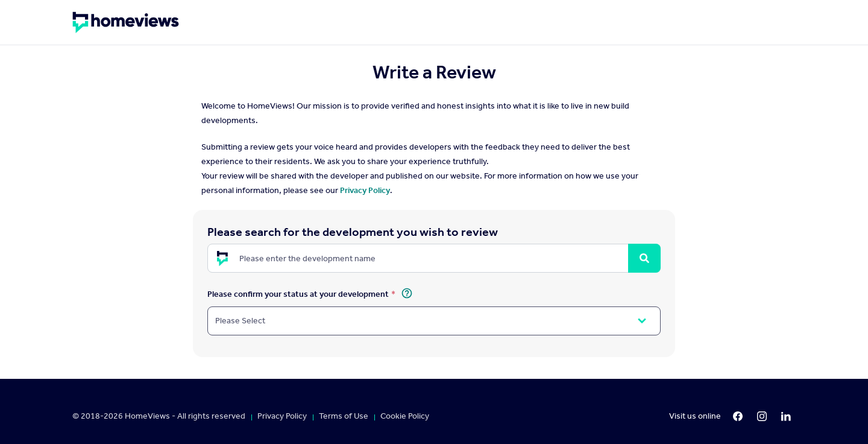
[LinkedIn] (786, 416)
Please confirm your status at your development (298, 293)
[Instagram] (762, 416)
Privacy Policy (365, 190)
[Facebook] (738, 416)
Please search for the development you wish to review (353, 232)
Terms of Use (344, 416)
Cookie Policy (405, 416)
